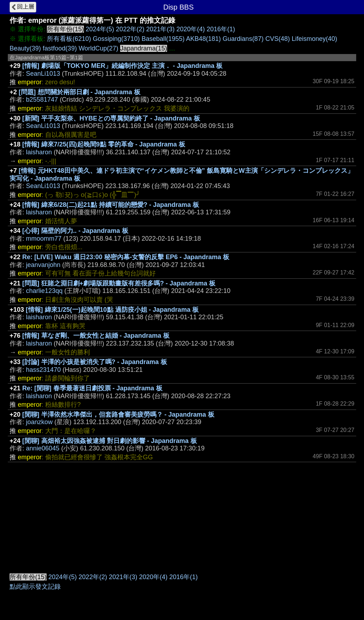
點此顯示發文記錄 (35, 587)
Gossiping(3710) (116, 39)
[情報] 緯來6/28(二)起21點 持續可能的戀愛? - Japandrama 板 (111, 205)
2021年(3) (160, 29)
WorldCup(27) (98, 48)
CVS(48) (277, 39)
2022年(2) (130, 29)
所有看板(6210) (69, 39)
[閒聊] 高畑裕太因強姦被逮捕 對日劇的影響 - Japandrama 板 (110, 441)
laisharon (39, 152)
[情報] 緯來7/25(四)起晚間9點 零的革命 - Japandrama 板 (104, 144)
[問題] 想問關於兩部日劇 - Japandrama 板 (80, 92)
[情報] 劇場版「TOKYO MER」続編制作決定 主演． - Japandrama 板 (123, 66)
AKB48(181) (203, 39)
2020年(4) (191, 29)
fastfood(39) (60, 48)
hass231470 (43, 370)
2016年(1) (221, 29)
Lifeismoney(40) (314, 39)
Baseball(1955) (163, 39)
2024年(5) (100, 29)
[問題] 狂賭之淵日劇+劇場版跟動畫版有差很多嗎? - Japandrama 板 (119, 283)
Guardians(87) (243, 39)
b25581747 (42, 100)
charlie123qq (44, 291)
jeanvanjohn (43, 265)
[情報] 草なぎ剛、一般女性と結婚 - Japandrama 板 (96, 336)
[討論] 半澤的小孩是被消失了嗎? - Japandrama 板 (95, 362)
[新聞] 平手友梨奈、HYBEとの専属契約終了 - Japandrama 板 (111, 118)
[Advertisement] (182, 515)
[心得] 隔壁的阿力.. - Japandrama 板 (75, 231)
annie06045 (43, 448)
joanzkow (39, 422)
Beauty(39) (25, 48)
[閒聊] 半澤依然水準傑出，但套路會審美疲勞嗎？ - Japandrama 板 (118, 415)
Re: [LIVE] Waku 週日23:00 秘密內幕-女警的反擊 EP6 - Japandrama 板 (126, 257)
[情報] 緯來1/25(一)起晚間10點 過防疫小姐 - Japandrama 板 (112, 310)
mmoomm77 (44, 239)
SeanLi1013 (43, 74)
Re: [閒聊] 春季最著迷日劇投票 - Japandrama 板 (92, 388)
